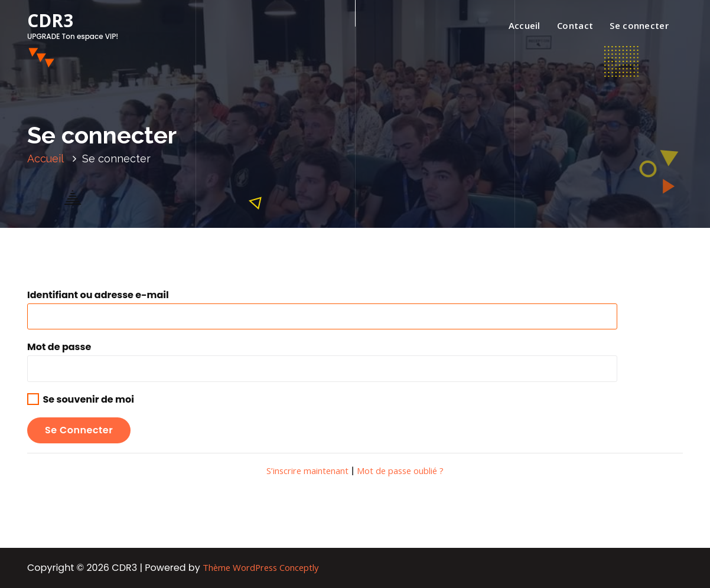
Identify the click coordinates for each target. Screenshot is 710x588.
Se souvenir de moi (81, 399)
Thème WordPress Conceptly (260, 567)
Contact (575, 25)
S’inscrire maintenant (307, 471)
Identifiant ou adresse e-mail (98, 295)
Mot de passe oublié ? (400, 471)
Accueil (525, 25)
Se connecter (639, 25)
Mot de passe (59, 347)
